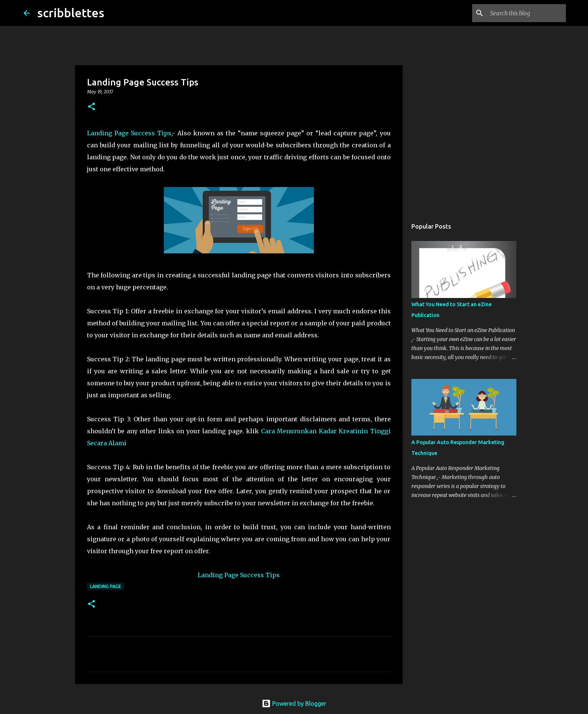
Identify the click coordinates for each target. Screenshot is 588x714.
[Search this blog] (526, 13)
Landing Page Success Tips (129, 133)
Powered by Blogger (294, 704)
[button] (91, 107)
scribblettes (71, 13)
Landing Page (106, 586)
